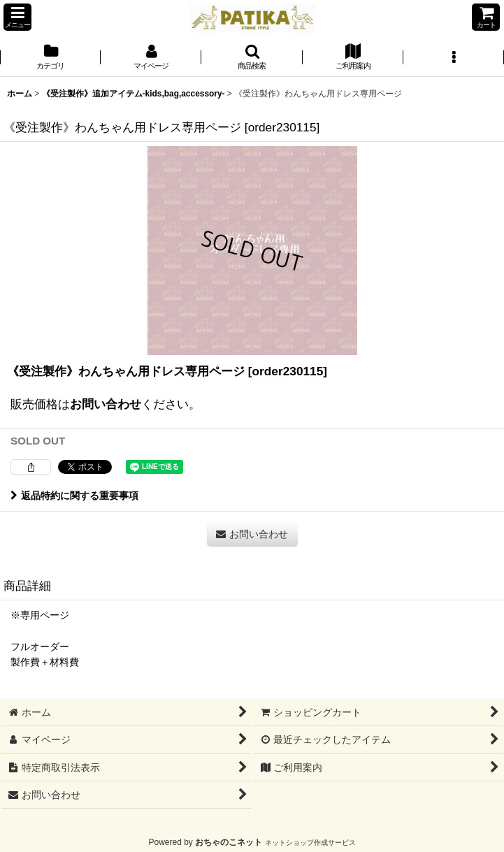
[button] (17, 17)
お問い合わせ (106, 404)
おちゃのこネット (229, 842)
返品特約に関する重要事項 (74, 496)
